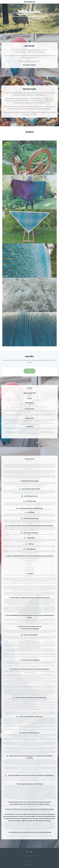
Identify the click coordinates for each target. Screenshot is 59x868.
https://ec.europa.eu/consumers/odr (43, 404)
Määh (30, 24)
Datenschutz (30, 864)
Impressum (30, 861)
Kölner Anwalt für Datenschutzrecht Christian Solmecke (38, 837)
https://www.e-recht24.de (31, 436)
